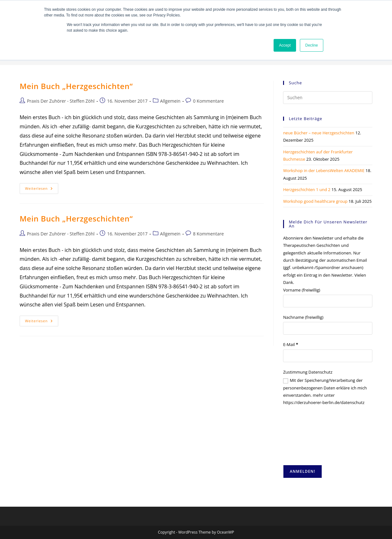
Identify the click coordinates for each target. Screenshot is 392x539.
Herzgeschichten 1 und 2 (307, 189)
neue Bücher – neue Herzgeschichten (319, 133)
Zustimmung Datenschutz (308, 372)
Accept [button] (285, 45)
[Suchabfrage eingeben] (328, 98)
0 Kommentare (208, 101)
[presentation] (309, 436)
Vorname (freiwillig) (302, 290)
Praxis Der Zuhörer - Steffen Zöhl (61, 101)
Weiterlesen (42, 190)
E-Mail (291, 344)
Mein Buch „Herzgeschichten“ (76, 86)
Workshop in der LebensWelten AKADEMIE (324, 170)
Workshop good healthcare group (315, 201)
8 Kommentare (208, 234)
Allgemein (170, 101)
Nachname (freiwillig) (303, 317)
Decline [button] (312, 45)
